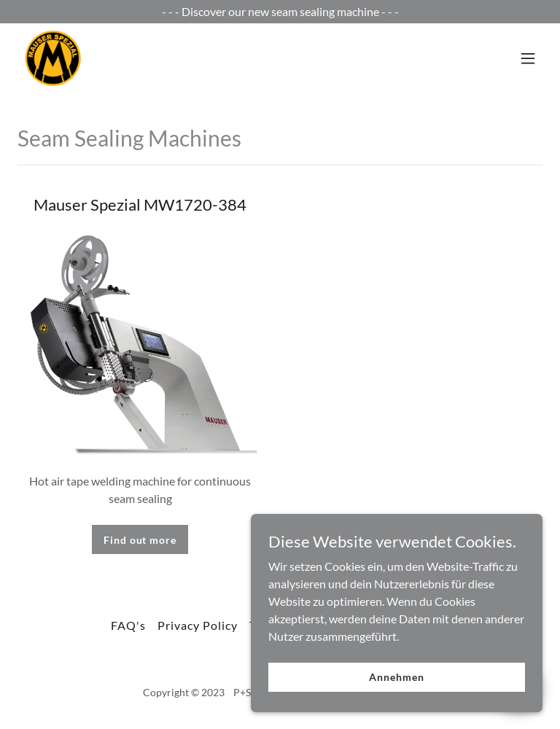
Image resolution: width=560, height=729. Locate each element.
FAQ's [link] (128, 625)
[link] (53, 58)
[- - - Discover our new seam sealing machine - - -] (280, 12)
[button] (528, 58)
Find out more (140, 540)
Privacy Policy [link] (198, 625)
